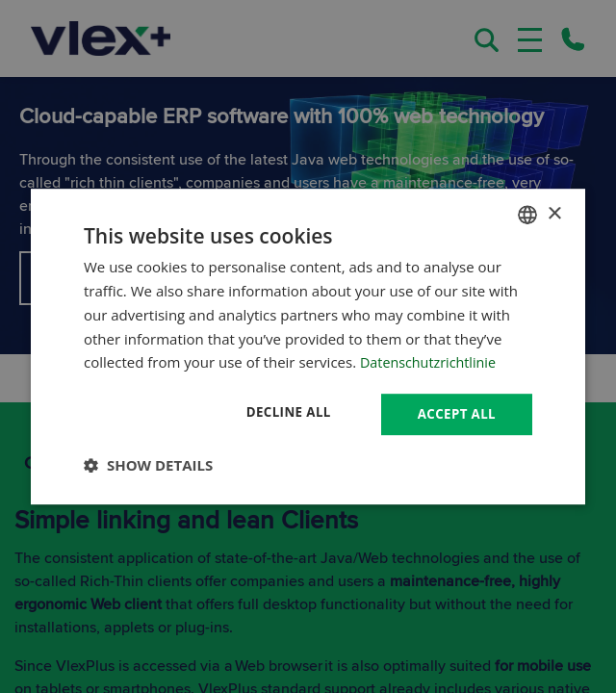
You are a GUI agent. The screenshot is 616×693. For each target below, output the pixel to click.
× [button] (554, 213)
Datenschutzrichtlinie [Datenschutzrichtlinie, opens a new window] (431, 361)
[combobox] (527, 214)
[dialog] (308, 346)
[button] (148, 466)
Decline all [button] (282, 412)
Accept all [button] (455, 413)
